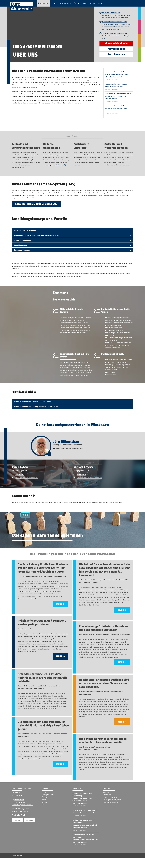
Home (54, 3)
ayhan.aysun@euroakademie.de (26, 488)
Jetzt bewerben (116, 65)
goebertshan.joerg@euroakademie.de (70, 459)
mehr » (60, 614)
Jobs (100, 3)
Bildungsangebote (65, 3)
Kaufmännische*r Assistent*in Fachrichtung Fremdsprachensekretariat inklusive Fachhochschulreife (118, 107)
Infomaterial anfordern (116, 54)
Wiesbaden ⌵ (44, 3)
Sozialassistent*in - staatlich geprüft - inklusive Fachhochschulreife (116, 96)
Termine (93, 3)
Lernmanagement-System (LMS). (54, 175)
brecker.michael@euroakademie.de (89, 488)
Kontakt (17, 831)
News (85, 3)
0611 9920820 (20, 485)
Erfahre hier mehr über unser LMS (36, 214)
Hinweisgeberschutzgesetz (112, 810)
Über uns (77, 3)
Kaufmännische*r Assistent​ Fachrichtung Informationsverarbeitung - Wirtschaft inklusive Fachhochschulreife (83, 809)
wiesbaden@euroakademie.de (22, 815)
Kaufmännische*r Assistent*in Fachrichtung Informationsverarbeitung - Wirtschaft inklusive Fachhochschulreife (118, 85)
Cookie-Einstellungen (110, 808)
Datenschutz (107, 805)
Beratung (29, 831)
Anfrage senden (116, 59)
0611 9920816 (81, 485)
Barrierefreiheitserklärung (111, 813)
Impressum (107, 803)
